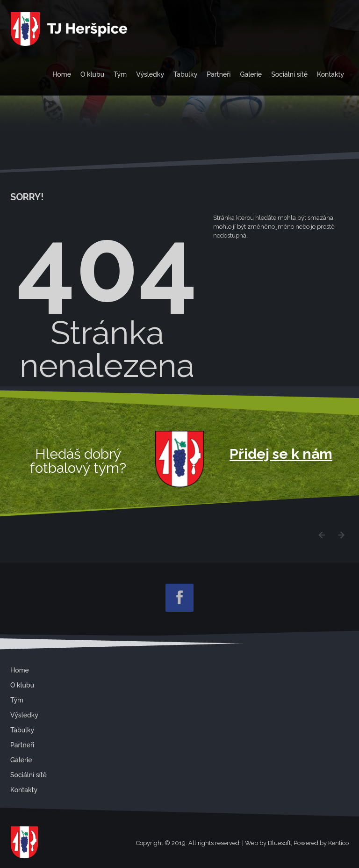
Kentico (338, 843)
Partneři (219, 74)
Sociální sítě (289, 74)
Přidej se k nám (281, 454)
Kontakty (330, 74)
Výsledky (150, 74)
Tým (120, 74)
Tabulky (185, 74)
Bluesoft (279, 843)
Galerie (251, 74)
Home (62, 74)
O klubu (92, 74)
